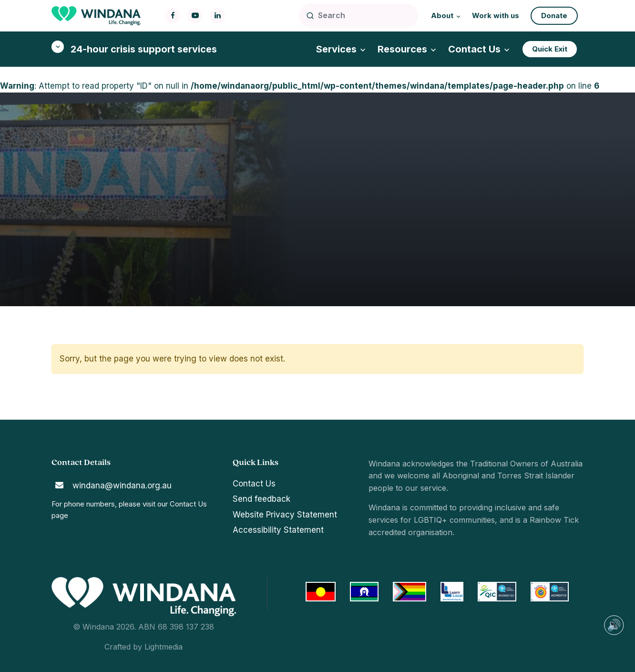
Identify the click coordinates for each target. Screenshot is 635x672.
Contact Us (188, 504)
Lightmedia (164, 647)
